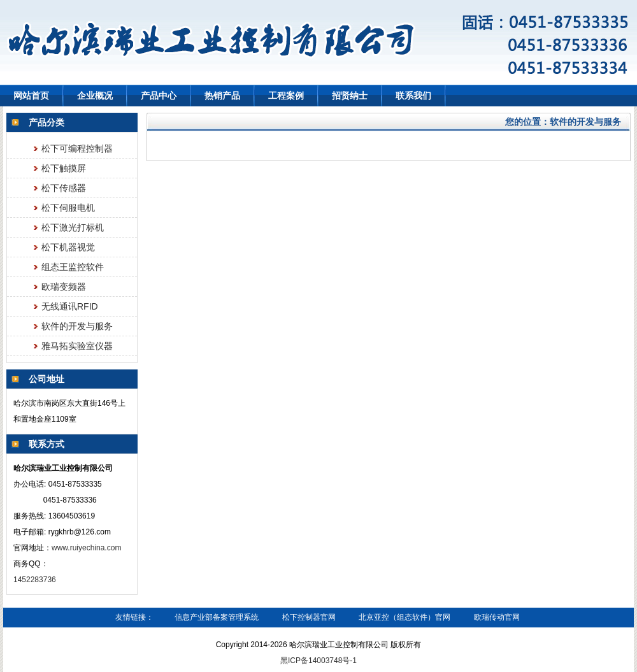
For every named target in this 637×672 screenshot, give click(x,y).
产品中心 (159, 96)
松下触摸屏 (64, 168)
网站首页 (31, 96)
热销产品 (222, 96)
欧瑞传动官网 (497, 617)
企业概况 (95, 96)
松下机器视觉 (68, 247)
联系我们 (413, 96)
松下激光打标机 (73, 227)
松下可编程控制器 (77, 148)
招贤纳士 (350, 96)
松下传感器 (64, 188)
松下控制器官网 (309, 617)
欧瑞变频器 (64, 287)
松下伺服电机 (68, 208)
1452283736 (36, 580)
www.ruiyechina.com (86, 548)
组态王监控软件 (73, 267)
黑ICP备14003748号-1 (318, 661)
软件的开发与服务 (77, 326)
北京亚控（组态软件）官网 (404, 617)
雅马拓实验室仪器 (77, 346)
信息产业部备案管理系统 (217, 617)
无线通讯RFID (70, 306)
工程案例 (286, 96)
